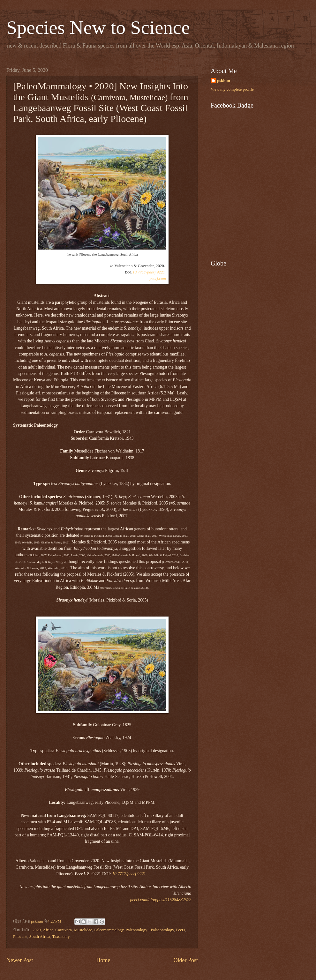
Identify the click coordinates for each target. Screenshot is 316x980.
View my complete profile (232, 89)
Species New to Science (98, 27)
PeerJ (180, 930)
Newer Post (20, 960)
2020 (37, 930)
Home (103, 960)
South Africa (40, 937)
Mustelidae (83, 930)
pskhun (224, 81)
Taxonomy (61, 937)
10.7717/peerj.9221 (149, 272)
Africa (48, 930)
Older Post (186, 960)
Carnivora (63, 930)
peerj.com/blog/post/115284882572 (161, 900)
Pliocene (20, 937)
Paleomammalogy (109, 930)
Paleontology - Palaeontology (150, 930)
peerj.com (158, 278)
